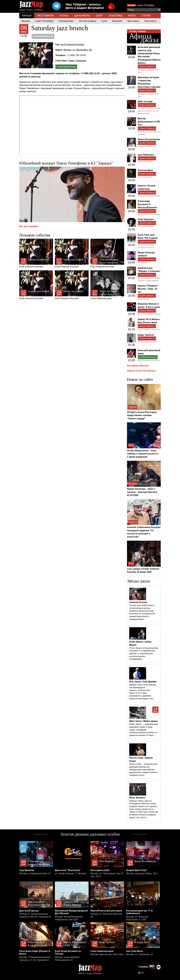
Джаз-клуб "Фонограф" (68, 870)
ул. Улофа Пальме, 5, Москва (70, 873)
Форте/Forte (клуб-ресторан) (106, 911)
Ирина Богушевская (149, 139)
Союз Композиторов (107, 285)
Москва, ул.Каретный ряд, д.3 (35, 873)
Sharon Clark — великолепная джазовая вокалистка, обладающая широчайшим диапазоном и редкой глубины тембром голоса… (143, 770)
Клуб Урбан (143, 299)
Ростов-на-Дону (88, 21)
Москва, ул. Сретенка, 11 (140, 954)
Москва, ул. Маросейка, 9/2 (78, 50)
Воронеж (117, 21)
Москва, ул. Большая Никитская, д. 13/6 (137, 918)
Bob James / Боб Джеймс (143, 682)
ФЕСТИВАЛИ (46, 16)
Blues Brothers (137, 798)
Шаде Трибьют (146, 335)
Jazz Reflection (146, 155)
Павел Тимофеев (77, 61)
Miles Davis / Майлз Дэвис (144, 721)
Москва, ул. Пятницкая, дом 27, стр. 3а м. (107, 875)
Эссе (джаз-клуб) (146, 226)
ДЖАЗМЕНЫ (82, 16)
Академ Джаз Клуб (147, 146)
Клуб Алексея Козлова (72, 44)
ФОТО (132, 16)
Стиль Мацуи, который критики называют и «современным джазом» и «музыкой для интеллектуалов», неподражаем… (144, 654)
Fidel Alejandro (146, 219)
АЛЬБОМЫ (116, 16)
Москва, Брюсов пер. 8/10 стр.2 (107, 954)
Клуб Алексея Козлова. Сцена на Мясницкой (149, 279)
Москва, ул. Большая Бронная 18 (106, 915)
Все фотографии (29, 226)
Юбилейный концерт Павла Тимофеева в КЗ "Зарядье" (66, 163)
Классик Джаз (145, 170)
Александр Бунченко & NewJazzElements (147, 204)
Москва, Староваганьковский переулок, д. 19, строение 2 (35, 959)
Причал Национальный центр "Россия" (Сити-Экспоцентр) (149, 111)
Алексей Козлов (138, 602)
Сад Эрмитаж (27, 870)
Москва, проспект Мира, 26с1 (142, 873)
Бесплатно (150, 21)
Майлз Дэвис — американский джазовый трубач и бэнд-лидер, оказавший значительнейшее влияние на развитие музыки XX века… (144, 730)
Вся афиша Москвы (138, 366)
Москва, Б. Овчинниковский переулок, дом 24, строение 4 (35, 915)
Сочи (104, 21)
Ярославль (133, 21)
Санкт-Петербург (146, 5)
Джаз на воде (145, 101)
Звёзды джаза (139, 581)
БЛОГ (99, 16)
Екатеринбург (66, 21)
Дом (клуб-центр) (29, 911)
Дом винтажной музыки (149, 314)
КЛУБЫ (64, 16)
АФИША (27, 16)
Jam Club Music (145, 162)
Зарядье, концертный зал (148, 71)
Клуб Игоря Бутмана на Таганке (149, 133)
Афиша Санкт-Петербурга (141, 371)
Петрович (142, 263)
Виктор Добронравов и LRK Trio (149, 122)
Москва (131, 5)
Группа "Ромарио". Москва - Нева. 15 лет (148, 289)
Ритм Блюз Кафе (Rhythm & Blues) (146, 246)
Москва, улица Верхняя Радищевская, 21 (67, 959)
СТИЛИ (146, 16)
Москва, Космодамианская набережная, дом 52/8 (69, 918)
